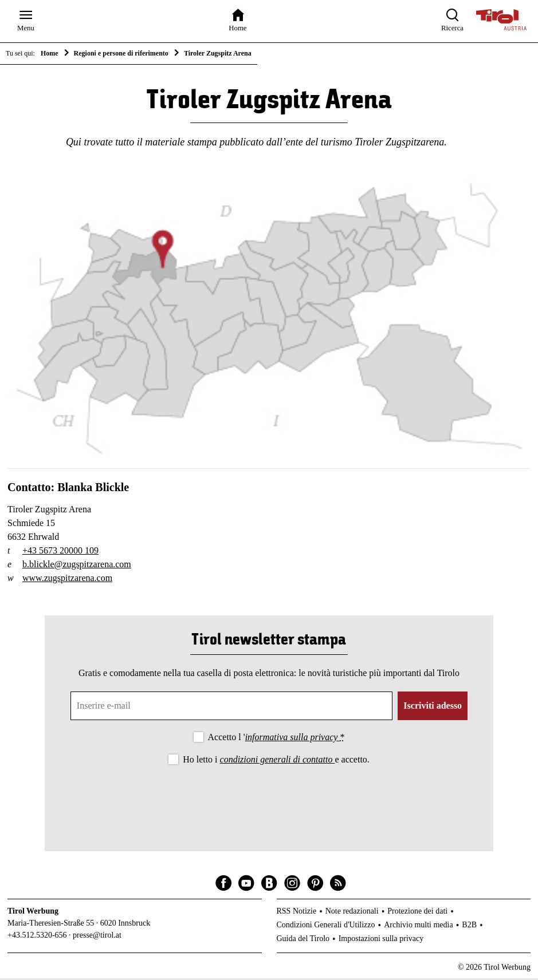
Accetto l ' (276, 739)
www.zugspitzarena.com (67, 580)
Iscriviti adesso (433, 707)
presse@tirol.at (97, 937)
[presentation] (269, 801)
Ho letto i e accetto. (276, 762)
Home (50, 53)
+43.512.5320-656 (37, 937)
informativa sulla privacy (293, 739)
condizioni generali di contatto (278, 762)
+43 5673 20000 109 (60, 552)
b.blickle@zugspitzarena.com (77, 566)
